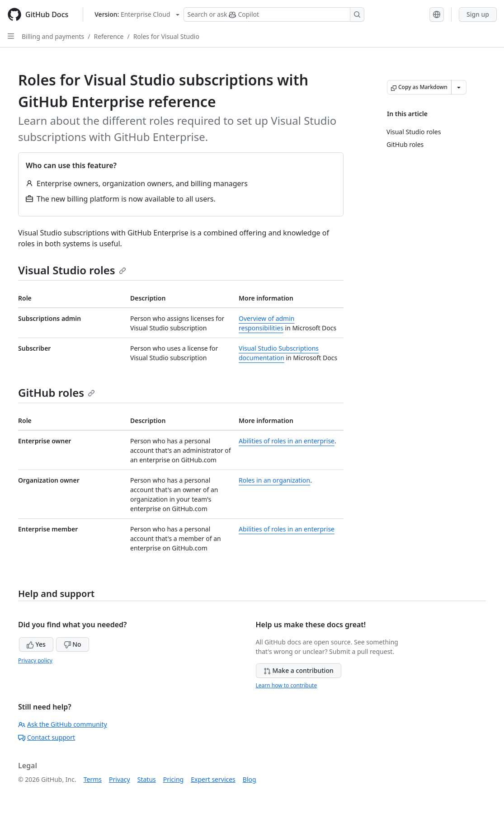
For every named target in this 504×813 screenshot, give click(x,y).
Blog (250, 779)
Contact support (47, 737)
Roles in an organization (274, 480)
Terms (93, 779)
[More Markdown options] (459, 87)
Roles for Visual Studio (166, 36)
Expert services (213, 779)
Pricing (173, 779)
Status (147, 779)
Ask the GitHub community (63, 724)
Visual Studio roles (72, 270)
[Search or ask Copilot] (274, 14)
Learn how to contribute (287, 685)
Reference (108, 36)
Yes (36, 644)
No (73, 644)
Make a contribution (299, 670)
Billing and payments (53, 36)
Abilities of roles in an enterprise (287, 441)
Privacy (120, 779)
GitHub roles (57, 392)
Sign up (478, 14)
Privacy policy (35, 660)
